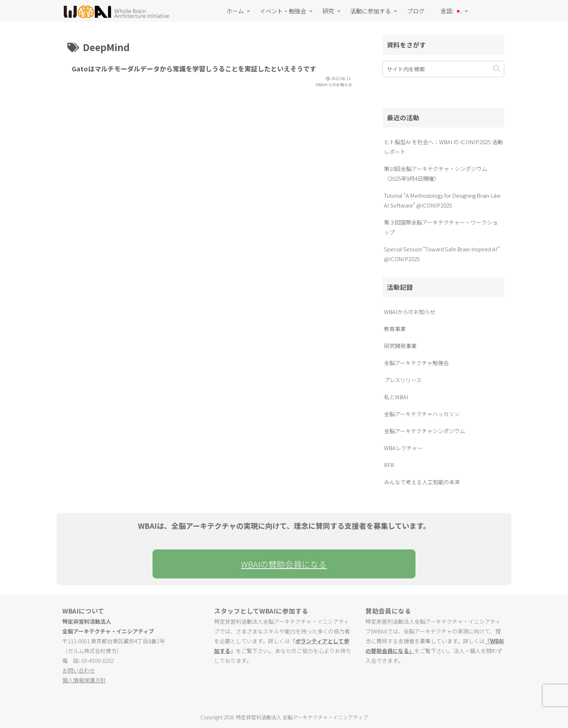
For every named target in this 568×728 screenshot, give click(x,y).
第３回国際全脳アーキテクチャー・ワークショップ (441, 227)
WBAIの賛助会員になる (284, 564)
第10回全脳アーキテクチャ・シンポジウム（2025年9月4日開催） (436, 173)
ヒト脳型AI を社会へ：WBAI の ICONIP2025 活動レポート (443, 147)
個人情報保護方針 (84, 680)
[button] (497, 69)
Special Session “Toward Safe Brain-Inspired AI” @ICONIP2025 (442, 254)
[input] (443, 69)
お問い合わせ (79, 670)
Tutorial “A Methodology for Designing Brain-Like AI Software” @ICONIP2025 (442, 200)
